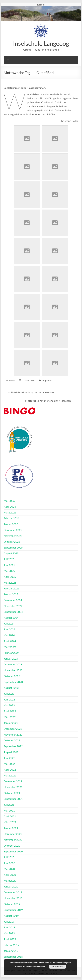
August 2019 (11, 916)
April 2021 (10, 816)
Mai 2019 (9, 933)
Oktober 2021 (12, 793)
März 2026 (10, 512)
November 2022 (13, 734)
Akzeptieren (57, 967)
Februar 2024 (11, 653)
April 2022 (10, 770)
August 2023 (11, 688)
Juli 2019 (9, 921)
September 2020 (13, 851)
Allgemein (47, 380)
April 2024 (10, 641)
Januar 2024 (11, 658)
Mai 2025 (9, 571)
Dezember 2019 (13, 892)
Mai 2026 (9, 501)
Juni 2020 (9, 863)
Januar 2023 (11, 723)
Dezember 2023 (13, 664)
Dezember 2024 (13, 600)
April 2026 (10, 507)
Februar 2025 (11, 588)
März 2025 (10, 583)
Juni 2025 (9, 565)
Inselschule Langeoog (41, 43)
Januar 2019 (11, 951)
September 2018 (13, 957)
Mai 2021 (9, 810)
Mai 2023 (9, 705)
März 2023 (10, 717)
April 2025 (10, 577)
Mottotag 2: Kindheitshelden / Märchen (50, 401)
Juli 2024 (9, 623)
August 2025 (11, 553)
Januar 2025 (11, 594)
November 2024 (13, 606)
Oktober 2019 (12, 904)
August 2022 (11, 752)
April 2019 (10, 939)
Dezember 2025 (13, 530)
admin (12, 380)
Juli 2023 (9, 694)
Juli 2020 (9, 857)
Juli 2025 (9, 559)
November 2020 (13, 840)
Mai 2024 (9, 635)
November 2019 (13, 898)
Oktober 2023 (12, 676)
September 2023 (13, 682)
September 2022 (13, 746)
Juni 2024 (9, 629)
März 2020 (10, 881)
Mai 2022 (9, 764)
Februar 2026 (11, 518)
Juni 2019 (9, 927)
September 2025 (13, 547)
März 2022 (10, 775)
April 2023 (10, 711)
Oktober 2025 (12, 542)
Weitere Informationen (36, 967)
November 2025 (13, 536)
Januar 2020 (11, 886)
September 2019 (13, 910)
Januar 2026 (11, 524)
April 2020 (10, 875)
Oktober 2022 (12, 740)
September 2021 (13, 799)
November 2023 (13, 670)
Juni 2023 (9, 699)
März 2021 (10, 822)
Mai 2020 (9, 869)
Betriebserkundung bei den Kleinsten (31, 392)
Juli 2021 (9, 805)
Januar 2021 (11, 828)
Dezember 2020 (13, 834)
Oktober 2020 (12, 845)
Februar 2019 (11, 945)
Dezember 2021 (13, 781)
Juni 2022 (9, 758)
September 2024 (13, 612)
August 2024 (11, 618)
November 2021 (13, 787)
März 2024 (10, 647)
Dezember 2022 (13, 729)
